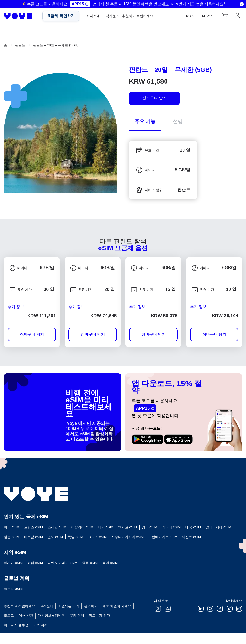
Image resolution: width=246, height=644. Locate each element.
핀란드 (20, 45)
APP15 (80, 4)
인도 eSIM (55, 537)
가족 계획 (40, 625)
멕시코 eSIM (128, 527)
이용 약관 (26, 615)
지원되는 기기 (69, 606)
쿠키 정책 (77, 615)
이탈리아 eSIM (82, 527)
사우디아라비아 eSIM (128, 537)
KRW (206, 16)
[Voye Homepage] (19, 16)
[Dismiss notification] (242, 4)
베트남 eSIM (33, 537)
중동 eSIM (90, 563)
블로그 (9, 615)
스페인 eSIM (57, 527)
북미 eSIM (110, 563)
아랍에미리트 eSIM (163, 537)
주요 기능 (145, 121)
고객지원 (109, 16)
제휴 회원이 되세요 (117, 606)
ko (189, 16)
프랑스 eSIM (33, 527)
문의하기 (91, 606)
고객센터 (47, 606)
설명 (178, 121)
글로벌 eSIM (13, 589)
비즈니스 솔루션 (16, 625)
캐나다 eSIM (171, 527)
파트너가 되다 (99, 615)
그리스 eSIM (97, 537)
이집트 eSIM (191, 537)
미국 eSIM (12, 527)
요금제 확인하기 (61, 16)
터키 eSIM (106, 527)
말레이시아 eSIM (218, 527)
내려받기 (178, 4)
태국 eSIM (193, 527)
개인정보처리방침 (51, 615)
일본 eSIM (12, 537)
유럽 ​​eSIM (35, 563)
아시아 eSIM (13, 563)
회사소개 (93, 16)
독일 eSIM (75, 537)
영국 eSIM (149, 527)
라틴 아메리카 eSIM (62, 563)
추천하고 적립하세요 (138, 16)
